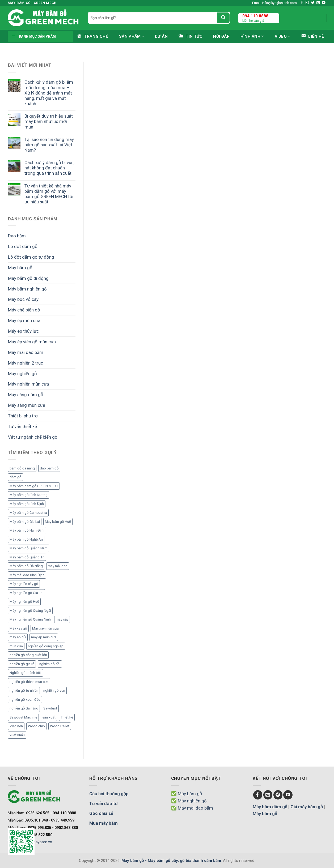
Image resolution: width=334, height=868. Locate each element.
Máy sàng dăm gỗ (26, 395)
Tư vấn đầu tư (103, 803)
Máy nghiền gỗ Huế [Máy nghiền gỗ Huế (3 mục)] (24, 602)
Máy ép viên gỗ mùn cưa (32, 342)
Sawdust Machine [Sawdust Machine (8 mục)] (23, 717)
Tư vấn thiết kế (22, 426)
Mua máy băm (103, 823)
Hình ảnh (252, 36)
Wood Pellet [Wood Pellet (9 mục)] (60, 726)
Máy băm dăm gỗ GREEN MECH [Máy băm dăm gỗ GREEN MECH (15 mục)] (34, 486)
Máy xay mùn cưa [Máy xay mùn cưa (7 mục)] (45, 628)
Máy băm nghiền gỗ (27, 289)
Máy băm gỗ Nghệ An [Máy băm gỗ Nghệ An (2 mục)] (26, 539)
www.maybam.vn (37, 842)
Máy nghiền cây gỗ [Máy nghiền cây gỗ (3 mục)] (24, 584)
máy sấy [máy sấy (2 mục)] (62, 619)
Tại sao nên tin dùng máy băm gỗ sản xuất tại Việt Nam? (49, 145)
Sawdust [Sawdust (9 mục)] (50, 708)
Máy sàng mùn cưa (27, 405)
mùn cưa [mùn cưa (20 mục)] (16, 646)
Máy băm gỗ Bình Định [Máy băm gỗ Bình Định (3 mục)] (27, 504)
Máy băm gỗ (20, 268)
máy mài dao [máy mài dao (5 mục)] (58, 566)
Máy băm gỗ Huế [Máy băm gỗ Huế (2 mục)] (58, 522)
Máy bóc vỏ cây (23, 299)
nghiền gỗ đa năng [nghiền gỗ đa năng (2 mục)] (24, 708)
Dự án (161, 36)
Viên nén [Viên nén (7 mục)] (16, 726)
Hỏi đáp (221, 36)
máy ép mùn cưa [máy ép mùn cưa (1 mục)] (44, 637)
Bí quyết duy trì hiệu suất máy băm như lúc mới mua (49, 121)
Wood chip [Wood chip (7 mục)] (36, 726)
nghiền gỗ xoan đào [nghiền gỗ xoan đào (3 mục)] (25, 700)
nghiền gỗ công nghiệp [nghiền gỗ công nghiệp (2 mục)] (46, 646)
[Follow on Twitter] (313, 3)
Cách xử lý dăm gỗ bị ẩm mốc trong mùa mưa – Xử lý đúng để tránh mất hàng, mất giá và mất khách (49, 93)
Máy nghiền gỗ (22, 374)
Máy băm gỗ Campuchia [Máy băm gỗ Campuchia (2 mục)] (28, 513)
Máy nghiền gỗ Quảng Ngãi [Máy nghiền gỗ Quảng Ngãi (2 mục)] (30, 611)
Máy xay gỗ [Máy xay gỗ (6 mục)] (18, 628)
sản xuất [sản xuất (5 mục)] (49, 717)
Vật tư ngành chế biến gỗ (33, 437)
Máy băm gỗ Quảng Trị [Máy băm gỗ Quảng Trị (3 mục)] (27, 557)
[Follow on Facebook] (302, 3)
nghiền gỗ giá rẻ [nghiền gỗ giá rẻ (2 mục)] (22, 664)
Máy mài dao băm (26, 352)
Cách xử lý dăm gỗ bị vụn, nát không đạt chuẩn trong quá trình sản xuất (49, 168)
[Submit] (223, 18)
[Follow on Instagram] (307, 3)
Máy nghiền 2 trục (26, 363)
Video (283, 36)
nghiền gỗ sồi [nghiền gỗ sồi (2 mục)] (50, 664)
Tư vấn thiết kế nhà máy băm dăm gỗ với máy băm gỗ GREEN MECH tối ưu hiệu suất (49, 194)
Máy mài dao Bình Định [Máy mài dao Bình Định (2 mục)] (27, 575)
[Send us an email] (318, 3)
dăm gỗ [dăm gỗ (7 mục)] (16, 477)
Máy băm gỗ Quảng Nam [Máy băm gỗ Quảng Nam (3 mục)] (29, 548)
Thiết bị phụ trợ (23, 416)
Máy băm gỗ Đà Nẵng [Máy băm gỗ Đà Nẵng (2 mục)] (26, 566)
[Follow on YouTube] (324, 3)
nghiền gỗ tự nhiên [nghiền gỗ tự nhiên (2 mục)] (24, 690)
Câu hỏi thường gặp (109, 794)
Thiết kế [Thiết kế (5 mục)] (67, 717)
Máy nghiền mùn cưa (28, 384)
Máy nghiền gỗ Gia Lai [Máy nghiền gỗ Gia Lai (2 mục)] (26, 593)
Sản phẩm (132, 36)
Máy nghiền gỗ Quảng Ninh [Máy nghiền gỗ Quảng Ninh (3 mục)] (30, 619)
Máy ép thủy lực (23, 331)
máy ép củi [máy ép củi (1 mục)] (18, 637)
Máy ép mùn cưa (24, 320)
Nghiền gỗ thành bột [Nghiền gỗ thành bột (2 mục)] (26, 673)
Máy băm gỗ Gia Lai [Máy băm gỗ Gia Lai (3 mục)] (25, 522)
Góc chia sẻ (101, 813)
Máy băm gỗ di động (28, 278)
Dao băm (17, 236)
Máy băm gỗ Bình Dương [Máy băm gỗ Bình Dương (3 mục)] (29, 495)
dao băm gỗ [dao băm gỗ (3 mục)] (49, 468)
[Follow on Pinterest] (278, 795)
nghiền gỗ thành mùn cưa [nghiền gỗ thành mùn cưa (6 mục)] (29, 682)
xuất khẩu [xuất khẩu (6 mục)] (17, 735)
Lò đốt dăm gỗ (23, 246)
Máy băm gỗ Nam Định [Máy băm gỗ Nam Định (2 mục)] (27, 530)
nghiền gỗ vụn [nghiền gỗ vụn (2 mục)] (54, 690)
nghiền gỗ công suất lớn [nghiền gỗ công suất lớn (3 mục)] (28, 655)
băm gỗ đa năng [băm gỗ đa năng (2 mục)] (22, 468)
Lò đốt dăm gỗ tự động (31, 257)
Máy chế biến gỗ (24, 310)
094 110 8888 (255, 16)
